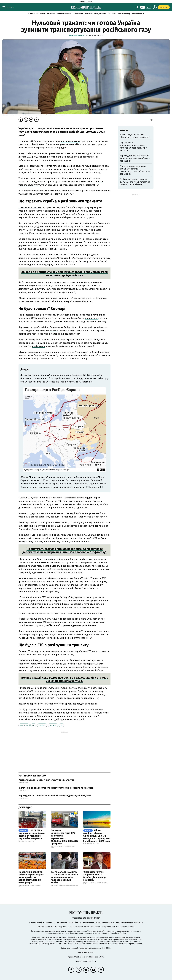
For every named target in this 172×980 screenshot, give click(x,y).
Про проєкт (50, 922)
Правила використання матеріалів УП (99, 922)
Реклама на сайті (37, 922)
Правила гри (78, 14)
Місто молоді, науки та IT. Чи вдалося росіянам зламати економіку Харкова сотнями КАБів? (64, 877)
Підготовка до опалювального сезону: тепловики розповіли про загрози (56, 788)
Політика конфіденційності (69, 922)
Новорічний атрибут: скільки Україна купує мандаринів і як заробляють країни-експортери (31, 877)
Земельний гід (124, 14)
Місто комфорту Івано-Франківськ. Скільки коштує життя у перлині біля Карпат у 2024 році (97, 836)
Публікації (41, 14)
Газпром (53, 725)
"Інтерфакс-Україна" (96, 931)
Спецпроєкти (100, 14)
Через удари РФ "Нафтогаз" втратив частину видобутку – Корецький (55, 796)
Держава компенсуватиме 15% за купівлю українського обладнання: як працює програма (64, 837)
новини (31, 14)
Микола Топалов (76, 35)
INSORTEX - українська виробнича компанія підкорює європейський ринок (32, 834)
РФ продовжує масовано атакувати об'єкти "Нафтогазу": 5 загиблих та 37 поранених (135, 170)
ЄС (62, 725)
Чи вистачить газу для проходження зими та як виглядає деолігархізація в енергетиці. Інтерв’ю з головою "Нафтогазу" (64, 551)
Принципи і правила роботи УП (129, 922)
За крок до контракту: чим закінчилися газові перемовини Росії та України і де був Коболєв (64, 274)
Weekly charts (138, 14)
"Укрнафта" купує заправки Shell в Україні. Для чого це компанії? (95, 876)
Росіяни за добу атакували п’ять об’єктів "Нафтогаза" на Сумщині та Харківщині (135, 182)
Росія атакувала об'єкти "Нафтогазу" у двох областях (46, 780)
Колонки (51, 14)
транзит (42, 725)
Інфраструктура (64, 14)
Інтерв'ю (112, 14)
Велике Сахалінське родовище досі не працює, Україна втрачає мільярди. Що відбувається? (65, 679)
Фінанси (89, 14)
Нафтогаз (24, 725)
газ (33, 725)
